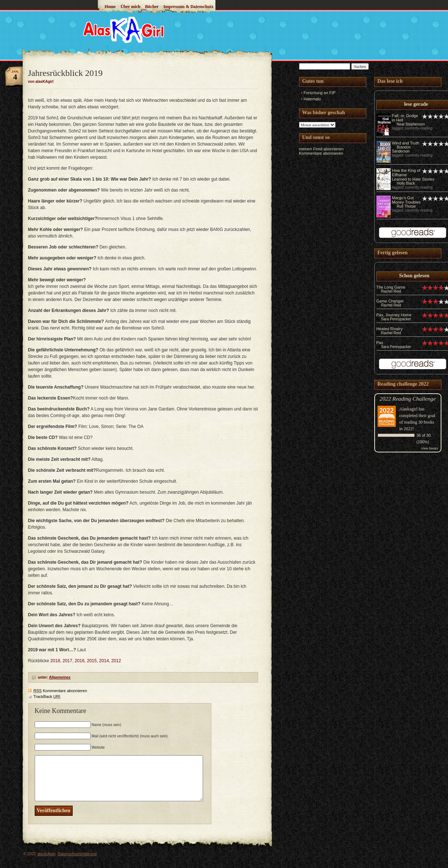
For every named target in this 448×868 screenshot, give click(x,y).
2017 (67, 661)
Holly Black (406, 183)
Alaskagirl (409, 409)
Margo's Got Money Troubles (406, 200)
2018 (55, 661)
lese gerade (416, 104)
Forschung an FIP (320, 93)
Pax (380, 343)
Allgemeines (60, 677)
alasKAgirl (46, 854)
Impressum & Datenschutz (189, 7)
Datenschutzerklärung (77, 854)
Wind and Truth (406, 143)
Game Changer (390, 301)
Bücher (152, 7)
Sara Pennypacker (396, 319)
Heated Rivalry (390, 329)
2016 (80, 661)
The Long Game (391, 287)
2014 (104, 661)
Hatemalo (312, 99)
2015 (92, 661)
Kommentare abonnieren (60, 691)
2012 (116, 661)
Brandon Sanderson (401, 149)
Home (110, 7)
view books (430, 448)
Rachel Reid (391, 291)
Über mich (130, 7)
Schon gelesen (414, 276)
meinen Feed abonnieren (321, 149)
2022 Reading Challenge (408, 399)
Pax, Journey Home (394, 315)
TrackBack (47, 697)
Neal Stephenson (411, 124)
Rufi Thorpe (406, 206)
